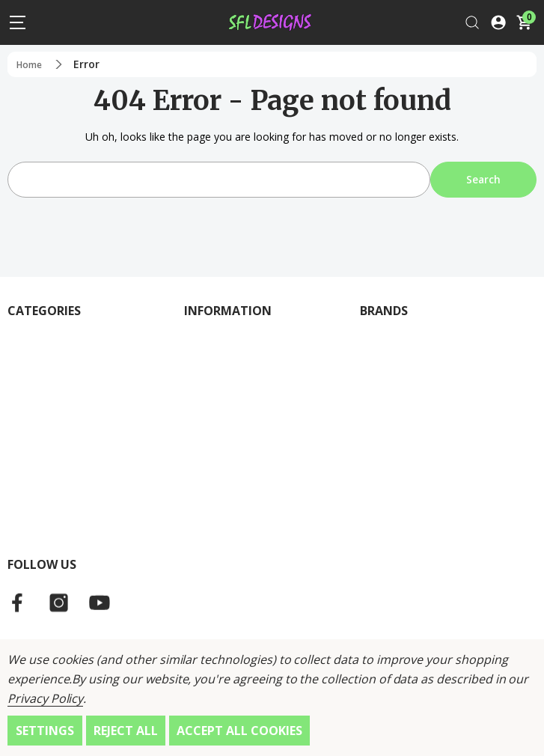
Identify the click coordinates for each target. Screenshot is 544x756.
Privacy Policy (45, 698)
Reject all (126, 731)
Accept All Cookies (239, 731)
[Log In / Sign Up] (498, 22)
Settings (45, 731)
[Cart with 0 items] (524, 22)
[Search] (472, 22)
